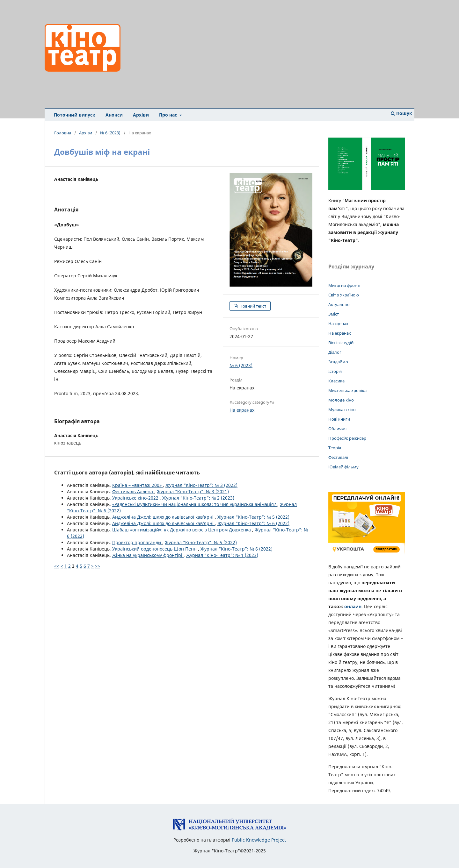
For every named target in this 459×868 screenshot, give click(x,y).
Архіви (141, 115)
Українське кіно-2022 (136, 498)
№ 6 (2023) (110, 133)
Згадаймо (338, 362)
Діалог (335, 352)
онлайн (353, 606)
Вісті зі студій (341, 343)
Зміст (334, 314)
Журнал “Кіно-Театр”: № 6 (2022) (253, 523)
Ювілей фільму (343, 467)
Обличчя (337, 429)
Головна (63, 133)
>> (98, 566)
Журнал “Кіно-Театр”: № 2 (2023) (198, 498)
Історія (335, 371)
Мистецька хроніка (347, 390)
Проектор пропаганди (137, 542)
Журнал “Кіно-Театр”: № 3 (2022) (201, 485)
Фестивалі (338, 457)
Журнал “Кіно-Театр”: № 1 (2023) (222, 555)
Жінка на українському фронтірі (148, 555)
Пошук (401, 113)
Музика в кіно (342, 409)
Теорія (335, 448)
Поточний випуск (75, 115)
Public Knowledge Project (259, 840)
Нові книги (339, 419)
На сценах (338, 324)
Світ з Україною (344, 295)
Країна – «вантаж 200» (138, 485)
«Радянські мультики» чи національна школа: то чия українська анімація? (195, 504)
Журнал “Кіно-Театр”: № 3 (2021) (193, 491)
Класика (336, 381)
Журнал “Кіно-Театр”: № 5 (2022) (253, 517)
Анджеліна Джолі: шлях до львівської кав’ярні (164, 517)
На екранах (242, 410)
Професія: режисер (347, 438)
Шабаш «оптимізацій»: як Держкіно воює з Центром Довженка (182, 530)
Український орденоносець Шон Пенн (155, 549)
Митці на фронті (344, 285)
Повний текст (252, 306)
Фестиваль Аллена (133, 491)
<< (57, 566)
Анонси (114, 115)
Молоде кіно (341, 400)
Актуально (339, 304)
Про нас (169, 115)
